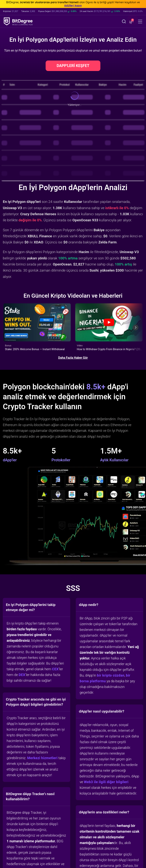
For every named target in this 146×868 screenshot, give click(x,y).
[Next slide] (136, 328)
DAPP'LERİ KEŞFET (73, 66)
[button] (131, 22)
